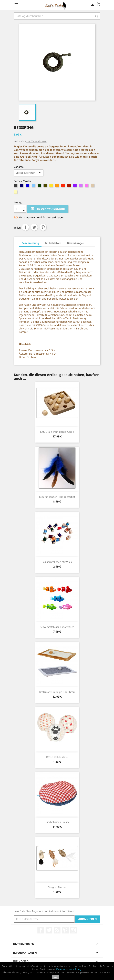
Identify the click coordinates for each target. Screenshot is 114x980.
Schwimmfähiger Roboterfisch (57, 627)
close (55, 977)
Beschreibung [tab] (30, 243)
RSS (57, 930)
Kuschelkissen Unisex (57, 822)
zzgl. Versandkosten (37, 141)
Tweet (34, 227)
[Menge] (18, 209)
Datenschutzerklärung (69, 969)
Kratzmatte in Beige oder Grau (57, 692)
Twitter (49, 930)
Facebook (41, 930)
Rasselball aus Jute (57, 757)
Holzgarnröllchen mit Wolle (57, 562)
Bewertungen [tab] (76, 243)
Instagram (73, 930)
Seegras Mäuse (57, 887)
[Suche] (57, 16)
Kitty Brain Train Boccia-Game (57, 432)
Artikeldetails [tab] (53, 243)
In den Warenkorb (48, 209)
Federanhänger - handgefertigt (57, 497)
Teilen (25, 227)
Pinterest (43, 227)
